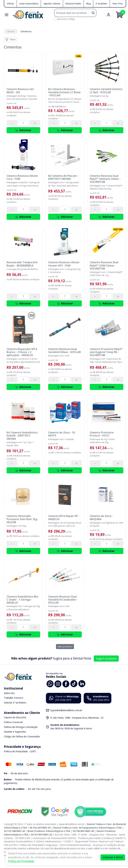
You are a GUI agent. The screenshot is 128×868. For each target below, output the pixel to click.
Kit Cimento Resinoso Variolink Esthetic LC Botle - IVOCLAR (64, 92)
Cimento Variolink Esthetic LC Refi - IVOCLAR (106, 91)
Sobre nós (9, 693)
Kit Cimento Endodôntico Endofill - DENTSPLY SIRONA (22, 436)
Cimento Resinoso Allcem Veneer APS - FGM (64, 264)
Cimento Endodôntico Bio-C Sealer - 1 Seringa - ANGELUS (23, 600)
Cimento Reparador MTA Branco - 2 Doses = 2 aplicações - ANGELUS (22, 352)
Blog (88, 4)
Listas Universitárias (29, 4)
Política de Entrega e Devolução (21, 727)
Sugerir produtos (106, 659)
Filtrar (10, 40)
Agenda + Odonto (52, 4)
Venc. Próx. (118, 4)
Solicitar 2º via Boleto (15, 703)
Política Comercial (13, 722)
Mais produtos (65, 647)
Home (11, 31)
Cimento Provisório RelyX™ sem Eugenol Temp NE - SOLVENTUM (106, 352)
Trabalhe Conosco (14, 698)
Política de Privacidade (21, 861)
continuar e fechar (113, 857)
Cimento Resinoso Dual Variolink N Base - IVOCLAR (64, 351)
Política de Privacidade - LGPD (20, 751)
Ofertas (10, 4)
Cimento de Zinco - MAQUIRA (101, 518)
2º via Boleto (101, 4)
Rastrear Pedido (73, 4)
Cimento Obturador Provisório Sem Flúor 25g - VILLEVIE (23, 519)
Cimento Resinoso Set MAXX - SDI (20, 91)
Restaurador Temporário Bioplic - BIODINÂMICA (22, 264)
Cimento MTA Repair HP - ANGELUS (64, 518)
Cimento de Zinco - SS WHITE (62, 434)
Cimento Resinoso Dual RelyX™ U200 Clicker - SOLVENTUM (104, 266)
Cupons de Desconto (15, 718)
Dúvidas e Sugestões (15, 732)
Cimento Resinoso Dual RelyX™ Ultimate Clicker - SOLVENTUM (105, 179)
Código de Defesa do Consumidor (22, 736)
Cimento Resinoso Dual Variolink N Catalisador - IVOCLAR (63, 600)
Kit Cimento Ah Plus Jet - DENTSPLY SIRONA (63, 177)
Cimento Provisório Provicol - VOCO (102, 434)
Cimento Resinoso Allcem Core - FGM (22, 177)
